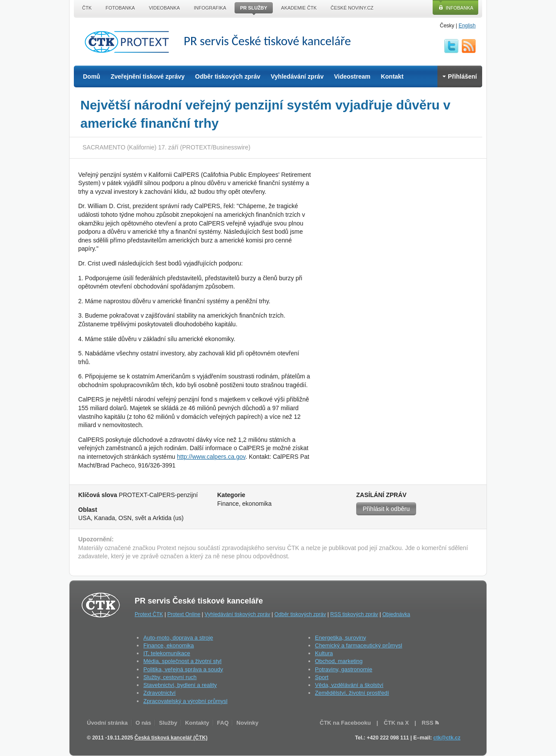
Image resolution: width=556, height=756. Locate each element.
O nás (143, 723)
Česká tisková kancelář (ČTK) (171, 738)
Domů (92, 76)
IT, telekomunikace (167, 653)
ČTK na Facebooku (345, 723)
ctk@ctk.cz (447, 738)
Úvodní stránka (107, 723)
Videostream (352, 76)
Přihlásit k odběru (386, 509)
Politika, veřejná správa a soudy (183, 669)
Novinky (247, 723)
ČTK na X (396, 723)
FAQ (223, 723)
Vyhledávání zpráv (297, 76)
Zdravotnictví (159, 693)
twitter (451, 46)
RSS (469, 46)
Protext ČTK (149, 614)
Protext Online (184, 614)
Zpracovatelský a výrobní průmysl (185, 701)
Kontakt (392, 76)
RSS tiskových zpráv (354, 614)
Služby (168, 723)
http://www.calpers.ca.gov (211, 457)
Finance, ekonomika (169, 645)
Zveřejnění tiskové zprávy (148, 76)
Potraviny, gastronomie (344, 669)
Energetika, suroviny (341, 638)
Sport (322, 677)
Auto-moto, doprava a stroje (178, 638)
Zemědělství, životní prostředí (352, 693)
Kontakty (197, 723)
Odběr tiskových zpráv (228, 76)
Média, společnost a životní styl (182, 661)
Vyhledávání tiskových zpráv (237, 614)
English (467, 26)
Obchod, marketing (339, 661)
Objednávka (396, 614)
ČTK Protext (129, 42)
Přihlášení (460, 76)
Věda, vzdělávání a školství (349, 685)
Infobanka (460, 8)
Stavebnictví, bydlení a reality (180, 685)
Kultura (324, 653)
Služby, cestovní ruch (170, 677)
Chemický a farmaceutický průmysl (359, 645)
